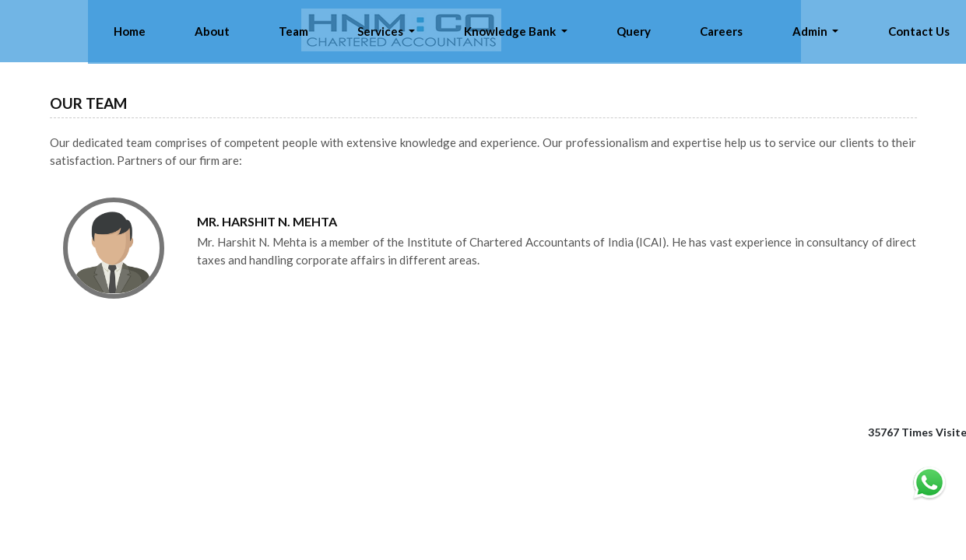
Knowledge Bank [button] (636, 31)
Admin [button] (852, 31)
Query (731, 31)
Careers (791, 31)
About (421, 31)
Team (474, 31)
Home (365, 31)
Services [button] (535, 31)
